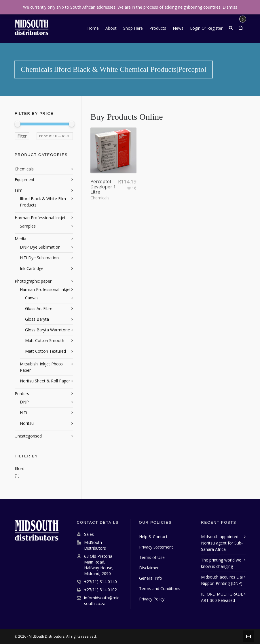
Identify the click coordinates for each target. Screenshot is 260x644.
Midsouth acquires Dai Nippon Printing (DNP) (222, 580)
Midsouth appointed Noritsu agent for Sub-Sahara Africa (222, 543)
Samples (28, 226)
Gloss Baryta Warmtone (48, 330)
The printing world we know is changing (221, 563)
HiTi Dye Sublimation (39, 258)
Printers (22, 394)
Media (20, 239)
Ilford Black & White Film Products (43, 202)
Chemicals (100, 185)
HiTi (23, 413)
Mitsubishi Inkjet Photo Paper (41, 367)
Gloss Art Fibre (39, 308)
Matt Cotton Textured (45, 351)
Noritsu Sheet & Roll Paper (45, 381)
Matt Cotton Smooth (45, 340)
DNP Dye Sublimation (40, 247)
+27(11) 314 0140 (100, 582)
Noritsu (27, 423)
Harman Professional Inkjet (40, 218)
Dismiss (230, 7)
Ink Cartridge (32, 268)
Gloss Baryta (37, 319)
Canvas (32, 298)
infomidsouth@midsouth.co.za (102, 601)
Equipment (25, 180)
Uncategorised (28, 436)
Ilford (20, 469)
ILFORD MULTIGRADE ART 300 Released (222, 597)
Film (19, 190)
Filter (22, 136)
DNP (24, 402)
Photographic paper (33, 281)
